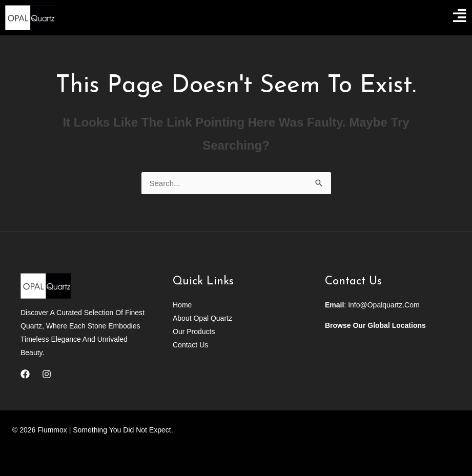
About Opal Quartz (202, 318)
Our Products (194, 332)
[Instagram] (47, 374)
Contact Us (190, 345)
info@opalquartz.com (384, 305)
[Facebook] (25, 374)
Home (182, 305)
